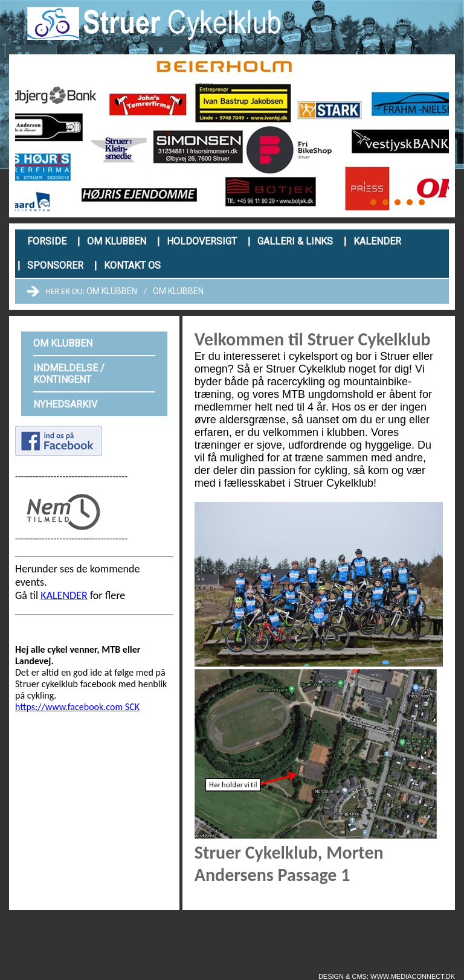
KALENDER (64, 595)
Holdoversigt (202, 241)
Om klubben (117, 241)
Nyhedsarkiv (65, 404)
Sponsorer (55, 265)
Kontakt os (132, 265)
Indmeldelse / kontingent (69, 374)
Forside (47, 241)
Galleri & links (295, 241)
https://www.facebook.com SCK (77, 707)
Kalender (377, 241)
